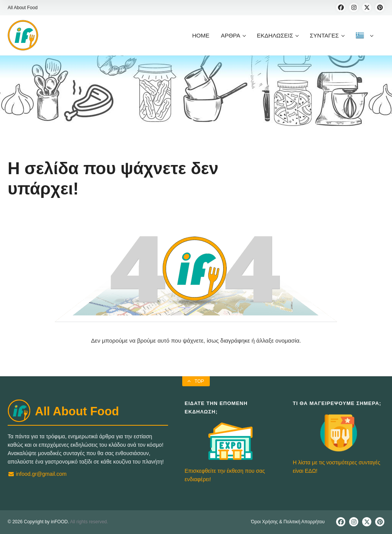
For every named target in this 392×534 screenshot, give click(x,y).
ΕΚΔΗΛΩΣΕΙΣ (278, 35)
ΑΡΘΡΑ (233, 35)
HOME (201, 35)
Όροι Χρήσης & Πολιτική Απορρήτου (288, 522)
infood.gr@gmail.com (37, 474)
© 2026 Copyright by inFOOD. (38, 522)
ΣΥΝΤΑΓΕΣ (327, 35)
